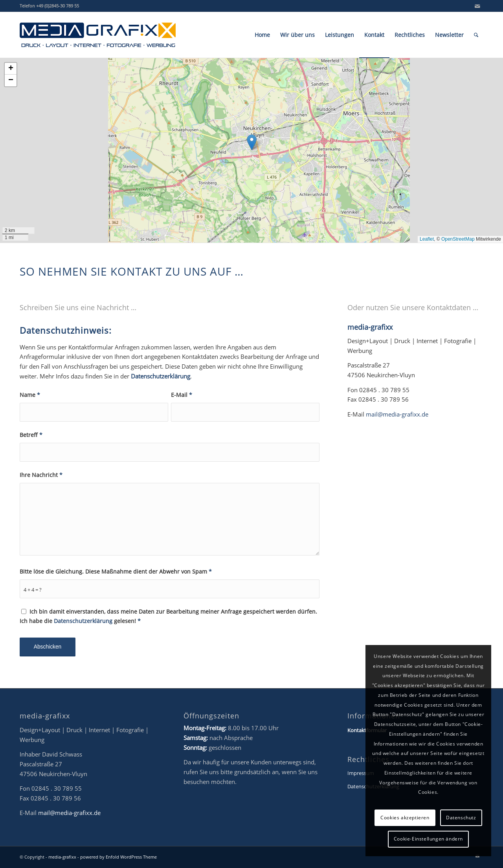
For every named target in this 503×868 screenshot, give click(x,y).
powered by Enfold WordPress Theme (118, 857)
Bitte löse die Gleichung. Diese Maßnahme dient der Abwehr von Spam (116, 571)
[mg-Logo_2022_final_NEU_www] (98, 35)
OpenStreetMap (458, 239)
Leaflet (427, 239)
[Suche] (476, 35)
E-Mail (182, 395)
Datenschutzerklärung (161, 376)
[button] (252, 142)
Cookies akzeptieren (405, 818)
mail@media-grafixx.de (397, 414)
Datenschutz (461, 818)
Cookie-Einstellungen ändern (428, 839)
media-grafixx (62, 857)
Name (30, 395)
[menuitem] (262, 35)
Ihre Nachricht (41, 475)
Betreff (31, 435)
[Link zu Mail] (477, 6)
